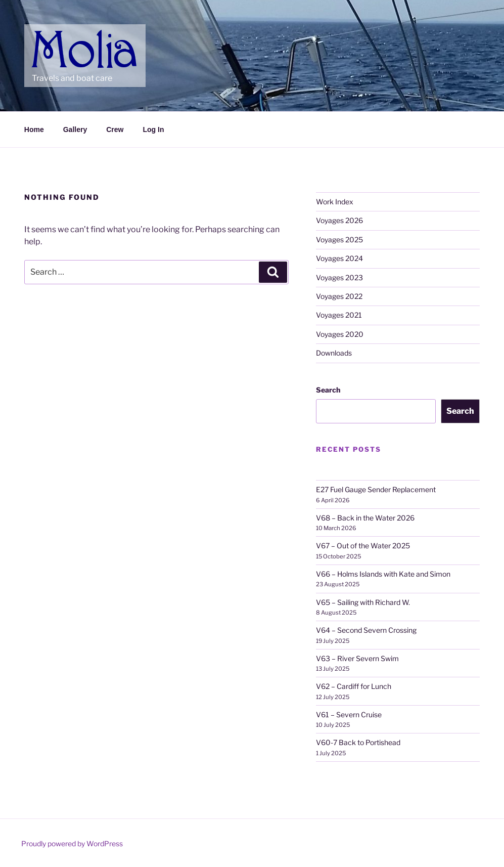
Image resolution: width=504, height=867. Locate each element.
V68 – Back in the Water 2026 (365, 518)
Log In (153, 129)
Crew (115, 129)
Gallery (75, 129)
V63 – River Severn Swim (357, 658)
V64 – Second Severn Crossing (366, 630)
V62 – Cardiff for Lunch (354, 686)
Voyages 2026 (339, 220)
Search (328, 390)
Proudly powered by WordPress (72, 843)
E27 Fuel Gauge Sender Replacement (376, 489)
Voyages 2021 (339, 315)
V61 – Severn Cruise (349, 714)
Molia (51, 35)
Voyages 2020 (340, 334)
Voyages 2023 (339, 277)
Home (34, 129)
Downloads (334, 353)
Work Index (335, 202)
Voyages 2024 (339, 258)
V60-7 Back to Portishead (358, 742)
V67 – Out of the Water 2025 (363, 546)
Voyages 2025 (339, 240)
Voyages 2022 (339, 296)
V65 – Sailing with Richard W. (363, 602)
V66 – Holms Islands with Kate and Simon (383, 574)
